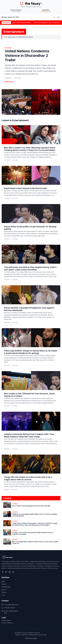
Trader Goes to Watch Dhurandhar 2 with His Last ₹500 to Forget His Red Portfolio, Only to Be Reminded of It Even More (35, 524)
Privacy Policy (6, 620)
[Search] (54, 17)
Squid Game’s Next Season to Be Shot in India (25, 188)
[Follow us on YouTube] (13, 572)
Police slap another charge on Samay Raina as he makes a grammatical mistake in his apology (31, 352)
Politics (4, 584)
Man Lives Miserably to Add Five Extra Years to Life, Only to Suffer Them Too (35, 542)
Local (3, 595)
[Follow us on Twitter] (6, 572)
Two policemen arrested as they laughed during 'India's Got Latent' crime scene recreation (30, 268)
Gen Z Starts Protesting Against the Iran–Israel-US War (31, 506)
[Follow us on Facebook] (3, 572)
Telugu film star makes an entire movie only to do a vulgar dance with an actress (28, 478)
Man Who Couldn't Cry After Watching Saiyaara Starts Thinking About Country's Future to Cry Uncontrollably (30, 149)
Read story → (10, 82)
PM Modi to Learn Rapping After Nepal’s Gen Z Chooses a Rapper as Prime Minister (35, 515)
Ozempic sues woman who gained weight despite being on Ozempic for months (33, 533)
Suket (35, 638)
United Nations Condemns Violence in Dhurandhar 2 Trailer (27, 56)
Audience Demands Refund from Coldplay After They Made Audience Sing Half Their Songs (29, 435)
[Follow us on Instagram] (10, 572)
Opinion (4, 592)
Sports (4, 590)
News (3, 581)
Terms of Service (7, 623)
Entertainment (6, 587)
